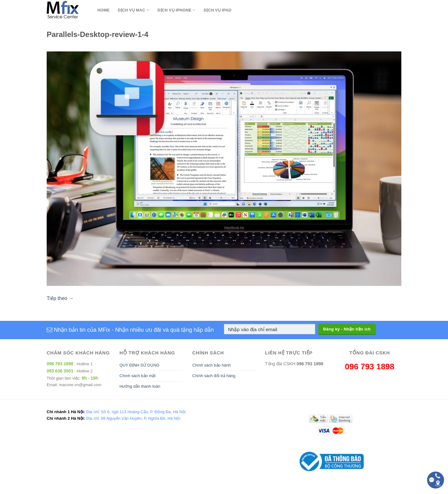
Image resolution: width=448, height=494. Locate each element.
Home (103, 10)
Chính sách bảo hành (211, 365)
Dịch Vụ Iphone (176, 10)
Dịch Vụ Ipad (218, 10)
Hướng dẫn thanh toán (140, 386)
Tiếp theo (60, 298)
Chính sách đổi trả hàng (214, 376)
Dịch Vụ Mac (133, 10)
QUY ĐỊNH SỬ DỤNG (140, 365)
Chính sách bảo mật (138, 376)
